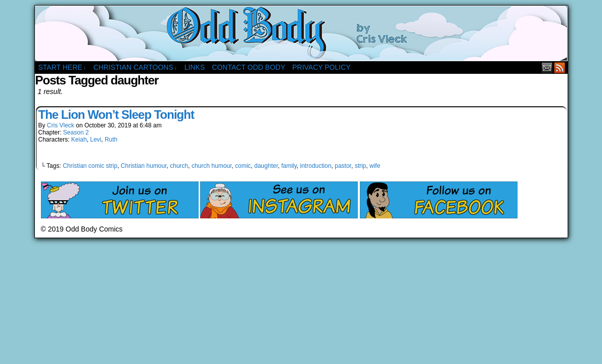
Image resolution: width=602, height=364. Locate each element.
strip (361, 166)
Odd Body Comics (301, 33)
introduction (316, 166)
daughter (266, 166)
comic (243, 166)
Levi (96, 140)
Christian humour (144, 166)
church (179, 166)
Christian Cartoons (135, 67)
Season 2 (76, 132)
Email (547, 67)
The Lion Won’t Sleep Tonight (116, 115)
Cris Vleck (61, 125)
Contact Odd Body (248, 67)
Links (195, 67)
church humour (212, 166)
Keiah (79, 140)
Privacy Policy (321, 67)
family (289, 166)
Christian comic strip (90, 166)
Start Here (62, 67)
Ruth (111, 140)
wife (375, 166)
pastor (343, 166)
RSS (560, 67)
